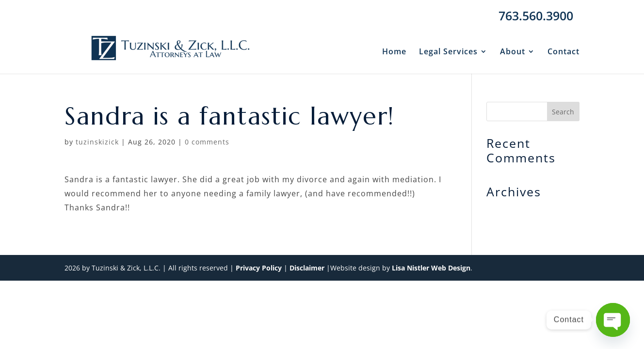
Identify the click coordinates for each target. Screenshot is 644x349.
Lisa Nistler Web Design (431, 268)
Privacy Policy (259, 268)
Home (394, 52)
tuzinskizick (97, 142)
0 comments (207, 142)
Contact (563, 52)
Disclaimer (307, 268)
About (513, 52)
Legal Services (448, 52)
